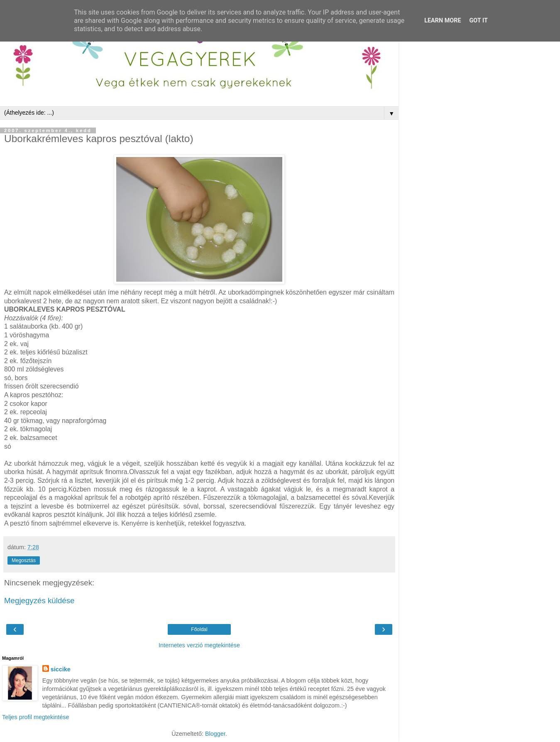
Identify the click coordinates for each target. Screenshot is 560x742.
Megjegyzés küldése (39, 601)
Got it (479, 21)
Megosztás (24, 560)
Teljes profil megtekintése (36, 717)
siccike (61, 669)
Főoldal (199, 629)
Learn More (443, 21)
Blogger (215, 734)
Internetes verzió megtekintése (199, 645)
